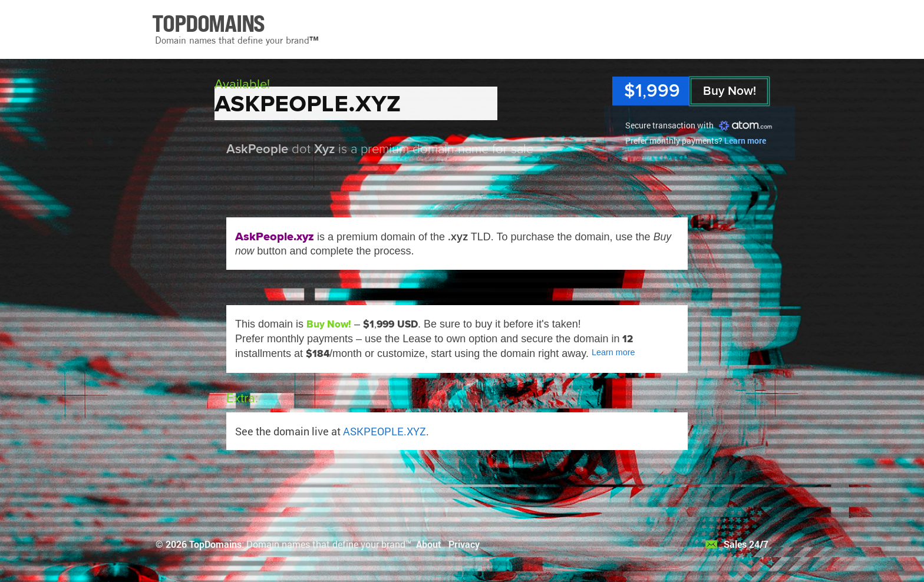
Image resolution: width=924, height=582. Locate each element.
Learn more (745, 140)
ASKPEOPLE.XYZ (385, 431)
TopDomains (215, 544)
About (429, 544)
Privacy (464, 544)
